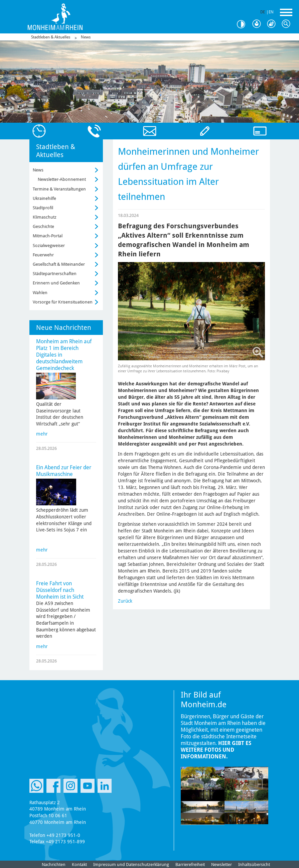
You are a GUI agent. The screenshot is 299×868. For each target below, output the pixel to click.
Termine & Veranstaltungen (59, 189)
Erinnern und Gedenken (56, 283)
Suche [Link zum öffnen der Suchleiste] (288, 24)
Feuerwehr (43, 255)
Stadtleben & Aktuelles (51, 37)
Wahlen (40, 293)
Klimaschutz (45, 217)
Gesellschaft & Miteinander (59, 264)
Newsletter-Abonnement (62, 179)
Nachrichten (54, 864)
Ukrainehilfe (44, 198)
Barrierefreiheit (190, 864)
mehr (42, 434)
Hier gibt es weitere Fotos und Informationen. (216, 750)
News (86, 37)
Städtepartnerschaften (55, 274)
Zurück (125, 601)
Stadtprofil (43, 208)
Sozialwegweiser (49, 245)
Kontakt (79, 864)
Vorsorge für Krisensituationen (63, 302)
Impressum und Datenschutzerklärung (131, 864)
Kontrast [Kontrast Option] (244, 24)
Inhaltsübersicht (254, 864)
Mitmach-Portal (48, 236)
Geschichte (43, 226)
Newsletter (221, 864)
